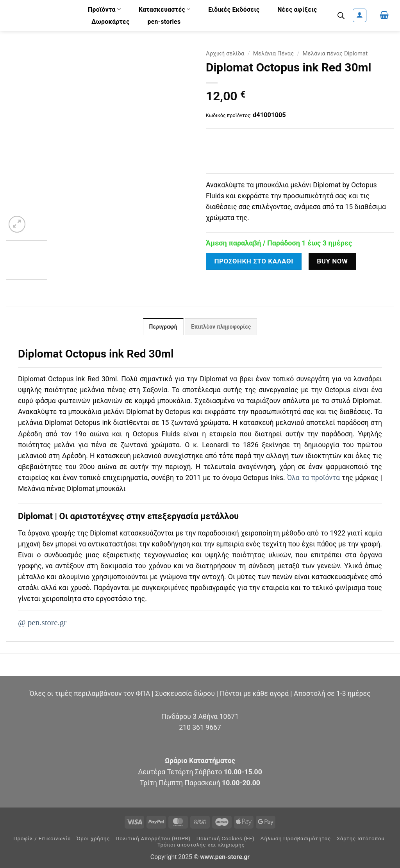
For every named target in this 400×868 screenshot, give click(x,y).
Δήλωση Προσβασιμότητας (296, 839)
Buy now (332, 261)
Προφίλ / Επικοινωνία (42, 839)
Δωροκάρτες (111, 22)
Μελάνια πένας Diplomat (335, 53)
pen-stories (164, 22)
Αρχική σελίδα (225, 53)
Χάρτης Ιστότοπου (361, 839)
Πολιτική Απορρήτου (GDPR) (153, 839)
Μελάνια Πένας (273, 53)
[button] (360, 15)
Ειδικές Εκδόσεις (234, 10)
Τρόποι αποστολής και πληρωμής (201, 845)
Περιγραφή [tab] (162, 327)
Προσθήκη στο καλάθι (254, 261)
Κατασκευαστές (165, 9)
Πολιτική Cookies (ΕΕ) (226, 839)
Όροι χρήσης (93, 839)
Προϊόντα (104, 9)
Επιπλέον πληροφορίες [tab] (221, 327)
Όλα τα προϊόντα (313, 478)
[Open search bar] (341, 16)
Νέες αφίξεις (297, 10)
